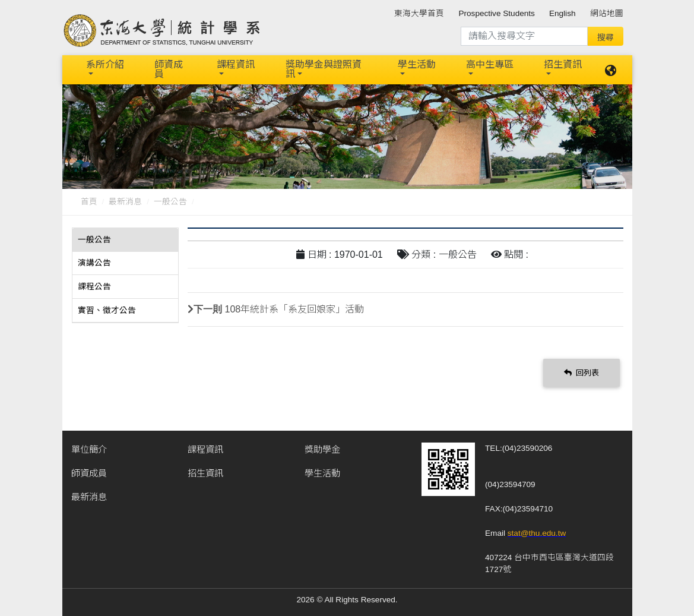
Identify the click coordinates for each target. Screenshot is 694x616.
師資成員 (169, 69)
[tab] (125, 239)
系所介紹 (105, 64)
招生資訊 (563, 64)
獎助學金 (322, 448)
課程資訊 (236, 64)
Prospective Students (496, 13)
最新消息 (125, 201)
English (563, 13)
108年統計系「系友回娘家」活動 (295, 309)
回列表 (582, 372)
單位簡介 (89, 448)
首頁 (89, 201)
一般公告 (170, 201)
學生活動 (417, 64)
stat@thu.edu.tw (537, 532)
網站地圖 (607, 13)
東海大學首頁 (419, 13)
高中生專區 (490, 64)
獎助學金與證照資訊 (324, 69)
